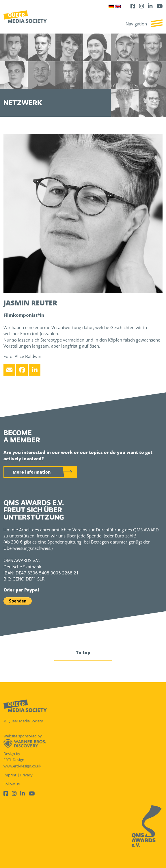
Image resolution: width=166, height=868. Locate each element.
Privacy (26, 775)
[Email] (9, 370)
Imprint (10, 775)
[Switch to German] (111, 6)
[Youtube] (160, 6)
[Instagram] (141, 6)
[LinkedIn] (150, 6)
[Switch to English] (118, 6)
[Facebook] (133, 6)
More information (32, 472)
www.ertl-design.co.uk (22, 766)
